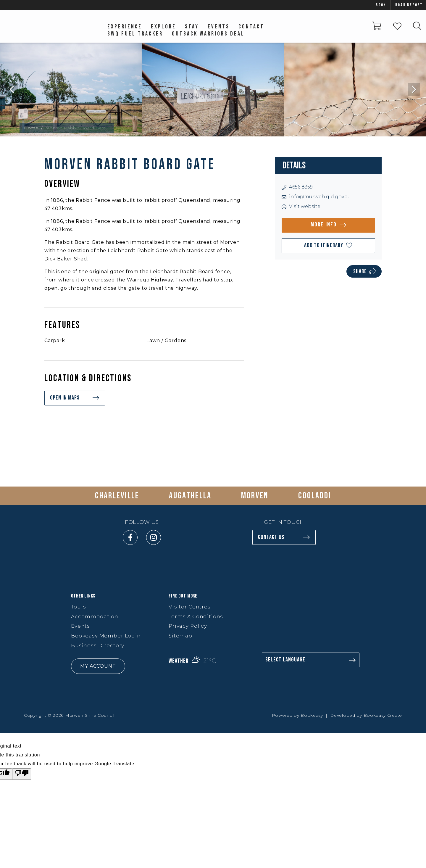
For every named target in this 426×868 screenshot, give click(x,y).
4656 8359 (301, 187)
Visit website (305, 206)
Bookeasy (312, 715)
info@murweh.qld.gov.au (320, 197)
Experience (125, 27)
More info (324, 225)
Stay (192, 27)
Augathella (190, 496)
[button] (328, 246)
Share (360, 271)
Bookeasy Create (383, 715)
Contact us (271, 537)
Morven (255, 496)
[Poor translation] (22, 774)
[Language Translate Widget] (311, 660)
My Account (98, 666)
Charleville (117, 496)
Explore (163, 27)
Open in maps (65, 398)
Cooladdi (315, 496)
